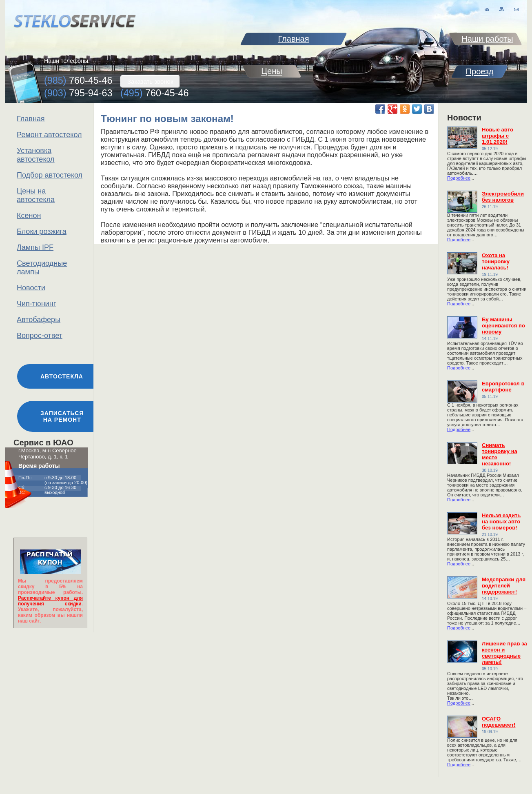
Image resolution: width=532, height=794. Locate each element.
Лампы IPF (35, 247)
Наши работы (487, 39)
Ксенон (29, 216)
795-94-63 (78, 93)
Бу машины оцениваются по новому (503, 326)
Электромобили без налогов (503, 197)
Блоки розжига (42, 231)
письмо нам (516, 9)
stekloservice (75, 21)
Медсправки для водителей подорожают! (504, 586)
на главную (487, 9)
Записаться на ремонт (62, 416)
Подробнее (459, 178)
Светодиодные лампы (42, 268)
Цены (272, 71)
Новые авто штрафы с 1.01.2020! (498, 136)
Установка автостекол (36, 155)
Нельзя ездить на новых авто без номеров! (501, 522)
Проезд (480, 71)
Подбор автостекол (50, 175)
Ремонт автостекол (49, 135)
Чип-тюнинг (36, 304)
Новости (31, 288)
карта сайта (502, 9)
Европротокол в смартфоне (503, 387)
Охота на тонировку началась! (496, 261)
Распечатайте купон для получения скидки (50, 601)
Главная (31, 119)
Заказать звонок (150, 81)
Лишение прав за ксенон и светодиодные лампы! (504, 653)
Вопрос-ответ (40, 336)
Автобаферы (39, 320)
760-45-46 (78, 80)
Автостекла (62, 376)
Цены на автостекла (36, 195)
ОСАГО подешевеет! (499, 722)
